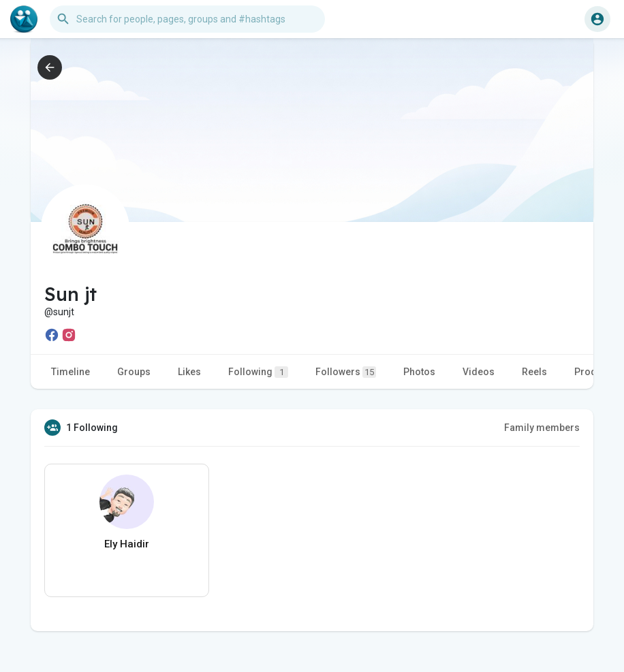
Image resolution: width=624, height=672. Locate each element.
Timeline (71, 372)
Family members (542, 428)
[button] (187, 19)
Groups (134, 372)
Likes (189, 372)
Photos (419, 372)
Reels (534, 372)
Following (258, 372)
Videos (479, 372)
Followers (346, 372)
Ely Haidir (127, 544)
